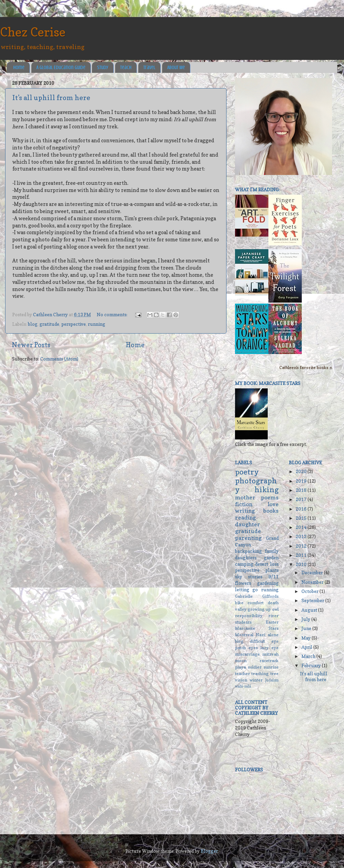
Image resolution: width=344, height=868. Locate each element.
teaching (260, 673)
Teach (126, 68)
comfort (256, 603)
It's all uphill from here (51, 98)
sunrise (271, 667)
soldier (255, 667)
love (273, 504)
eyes (253, 648)
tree (275, 673)
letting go (246, 590)
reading (245, 517)
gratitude (49, 324)
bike (239, 603)
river (273, 616)
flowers (243, 583)
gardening (268, 583)
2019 (302, 481)
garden (271, 558)
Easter (272, 622)
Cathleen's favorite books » (306, 367)
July (306, 619)
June (307, 628)
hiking (267, 489)
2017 (302, 499)
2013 (302, 536)
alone (273, 635)
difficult (257, 641)
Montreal (244, 635)
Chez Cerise (33, 32)
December (313, 573)
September (313, 600)
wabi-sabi (243, 686)
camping (244, 564)
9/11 (273, 577)
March (309, 656)
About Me (176, 68)
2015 (302, 518)
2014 (302, 527)
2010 (302, 564)
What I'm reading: (257, 190)
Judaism (272, 680)
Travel (149, 68)
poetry (247, 472)
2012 (302, 546)
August (310, 610)
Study (103, 68)
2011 (302, 555)
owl (275, 609)
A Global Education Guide (61, 68)
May (307, 638)
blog (33, 324)
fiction (244, 504)
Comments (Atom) (59, 359)
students (243, 622)
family (272, 551)
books (271, 511)
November (313, 582)
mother (245, 497)
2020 (302, 471)
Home (19, 68)
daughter (248, 524)
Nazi (261, 635)
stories (255, 577)
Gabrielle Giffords (257, 596)
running (97, 324)
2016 (302, 509)
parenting (248, 538)
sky (239, 577)
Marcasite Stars (257, 628)
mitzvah (270, 654)
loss (274, 564)
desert (262, 564)
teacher (243, 673)
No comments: (113, 315)
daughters (246, 558)
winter (256, 680)
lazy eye (270, 648)
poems (270, 497)
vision (241, 680)
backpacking (248, 551)
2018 (302, 490)
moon (241, 661)
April (307, 647)
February (312, 665)
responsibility (249, 616)
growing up (259, 609)
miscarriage (247, 654)
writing (245, 511)
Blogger (209, 851)
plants (272, 570)
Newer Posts (31, 345)
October (310, 591)
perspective (74, 324)
